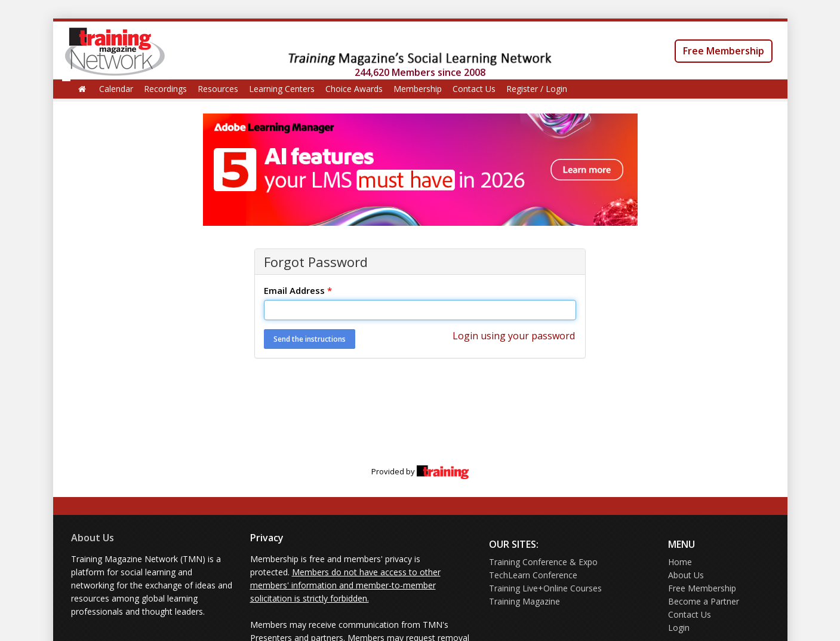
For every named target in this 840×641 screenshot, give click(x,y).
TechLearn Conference (533, 575)
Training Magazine (524, 601)
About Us (93, 538)
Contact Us (474, 89)
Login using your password (514, 336)
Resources (218, 89)
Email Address (298, 290)
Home (680, 562)
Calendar (116, 89)
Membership (418, 89)
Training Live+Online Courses (545, 588)
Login (679, 628)
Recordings (165, 89)
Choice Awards (354, 89)
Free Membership (724, 51)
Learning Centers (282, 89)
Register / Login (537, 89)
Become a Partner (704, 601)
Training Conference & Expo (543, 562)
